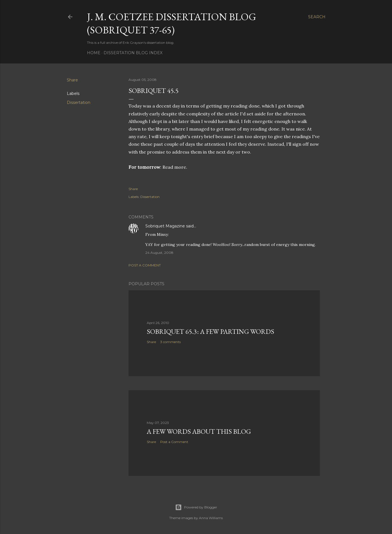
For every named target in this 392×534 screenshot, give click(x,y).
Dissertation (79, 102)
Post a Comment (145, 265)
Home (94, 53)
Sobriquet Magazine (165, 226)
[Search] (317, 17)
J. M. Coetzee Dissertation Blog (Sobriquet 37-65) (172, 23)
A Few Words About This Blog (199, 431)
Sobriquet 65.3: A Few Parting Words (210, 331)
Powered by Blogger (196, 507)
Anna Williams (211, 518)
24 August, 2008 (159, 253)
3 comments (170, 342)
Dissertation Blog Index (133, 53)
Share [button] (72, 80)
